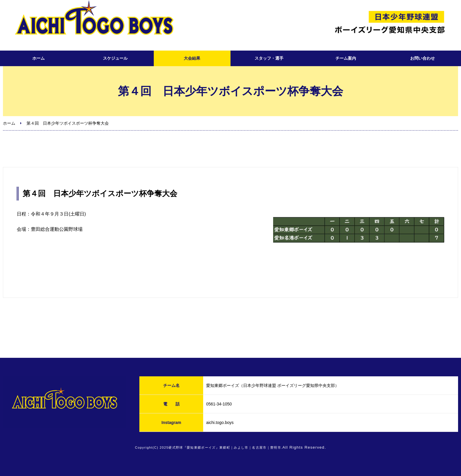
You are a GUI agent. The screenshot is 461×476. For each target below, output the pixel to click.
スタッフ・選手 (269, 58)
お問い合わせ (422, 58)
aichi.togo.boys (220, 422)
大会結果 (192, 58)
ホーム (39, 58)
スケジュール (115, 58)
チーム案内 (346, 58)
